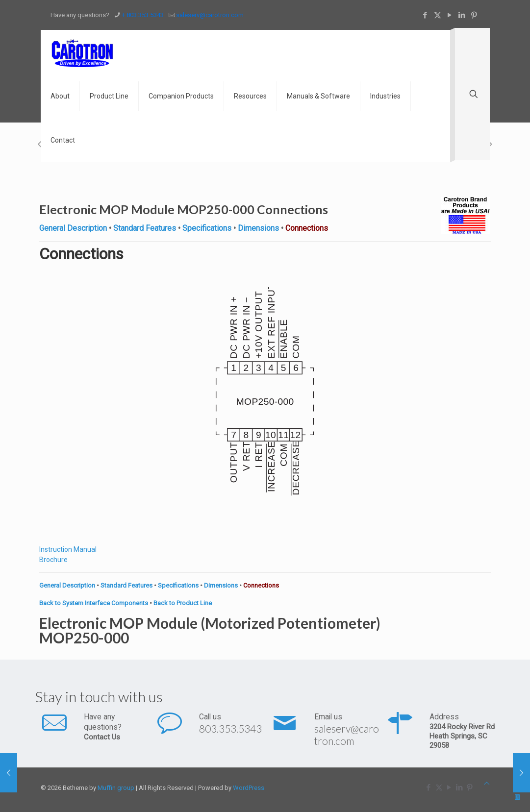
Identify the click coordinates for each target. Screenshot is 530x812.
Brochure (53, 560)
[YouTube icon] (450, 15)
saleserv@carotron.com (347, 735)
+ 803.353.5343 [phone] (143, 15)
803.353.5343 (230, 728)
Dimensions (258, 228)
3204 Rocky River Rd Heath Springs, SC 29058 (462, 736)
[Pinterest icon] (474, 15)
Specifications (207, 228)
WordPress (249, 788)
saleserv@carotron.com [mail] (210, 15)
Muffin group (116, 788)
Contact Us (102, 737)
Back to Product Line (183, 603)
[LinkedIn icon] (462, 15)
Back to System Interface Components (94, 603)
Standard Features (145, 228)
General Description (73, 228)
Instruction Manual (68, 549)
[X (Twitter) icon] (438, 15)
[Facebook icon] (425, 15)
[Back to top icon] (487, 783)
